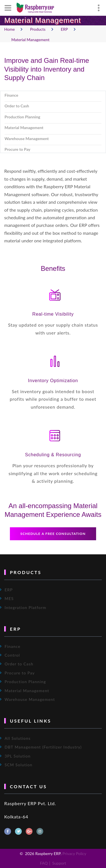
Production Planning (25, 682)
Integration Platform (25, 607)
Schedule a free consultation (53, 534)
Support (59, 863)
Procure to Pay (20, 673)
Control (12, 655)
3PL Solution (18, 756)
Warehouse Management (30, 699)
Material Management (30, 40)
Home (9, 29)
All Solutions (18, 738)
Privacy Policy (74, 853)
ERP (64, 29)
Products (38, 29)
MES (9, 598)
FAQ (44, 863)
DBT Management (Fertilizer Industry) (43, 747)
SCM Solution (19, 765)
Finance (12, 646)
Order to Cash (19, 664)
